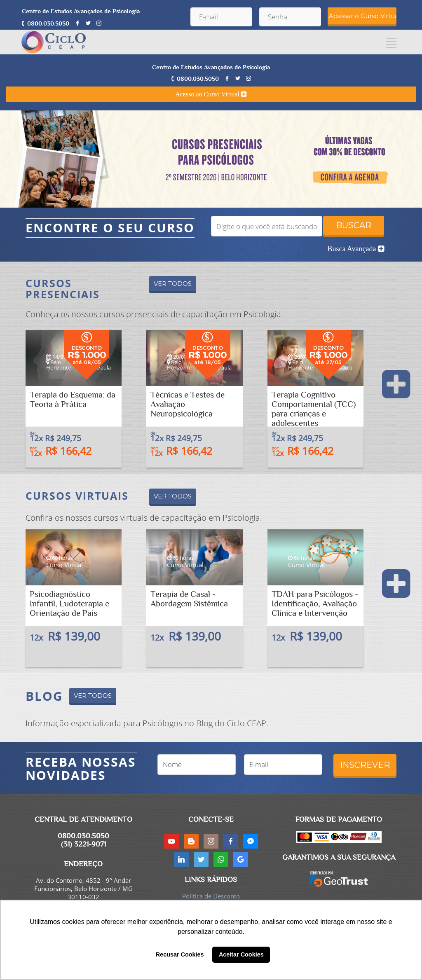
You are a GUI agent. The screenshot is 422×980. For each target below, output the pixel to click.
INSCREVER (365, 765)
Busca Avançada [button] (356, 249)
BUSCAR (354, 225)
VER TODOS (173, 284)
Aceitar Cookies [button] (241, 954)
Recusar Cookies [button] (180, 954)
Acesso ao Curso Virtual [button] (211, 94)
